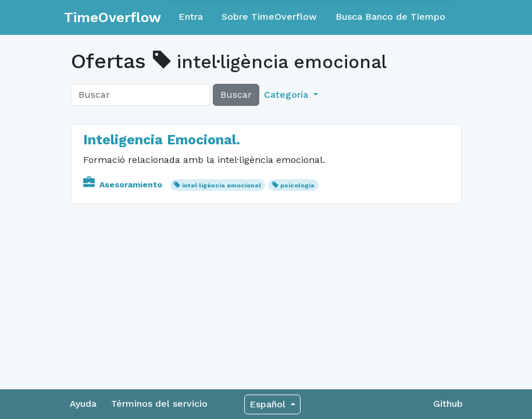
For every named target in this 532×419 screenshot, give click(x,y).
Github (448, 404)
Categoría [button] (288, 95)
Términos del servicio (159, 404)
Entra (191, 17)
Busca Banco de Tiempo (390, 17)
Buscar (236, 95)
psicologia (297, 185)
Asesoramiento (124, 184)
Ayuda (83, 404)
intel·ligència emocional (222, 185)
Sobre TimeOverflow (269, 17)
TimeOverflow (113, 17)
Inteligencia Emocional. (162, 140)
